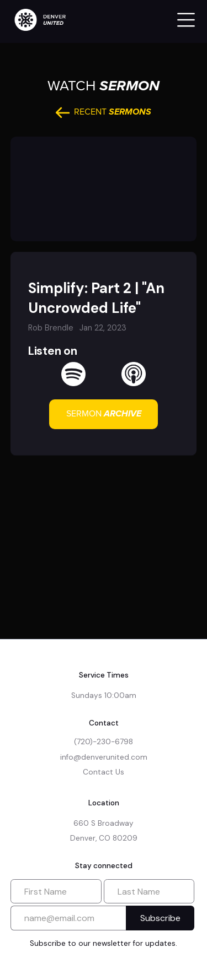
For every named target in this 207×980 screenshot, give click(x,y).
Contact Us (104, 772)
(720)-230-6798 (104, 742)
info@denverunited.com (104, 757)
